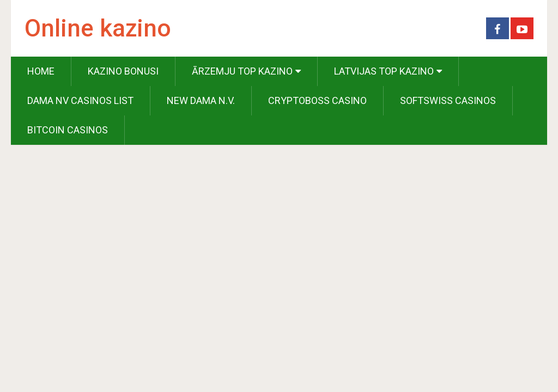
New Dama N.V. (201, 100)
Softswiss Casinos (448, 100)
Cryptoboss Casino (317, 100)
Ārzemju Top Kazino (242, 71)
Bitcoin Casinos (68, 130)
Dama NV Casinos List (80, 100)
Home (41, 71)
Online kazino (98, 28)
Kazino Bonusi (123, 71)
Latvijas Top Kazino (384, 71)
